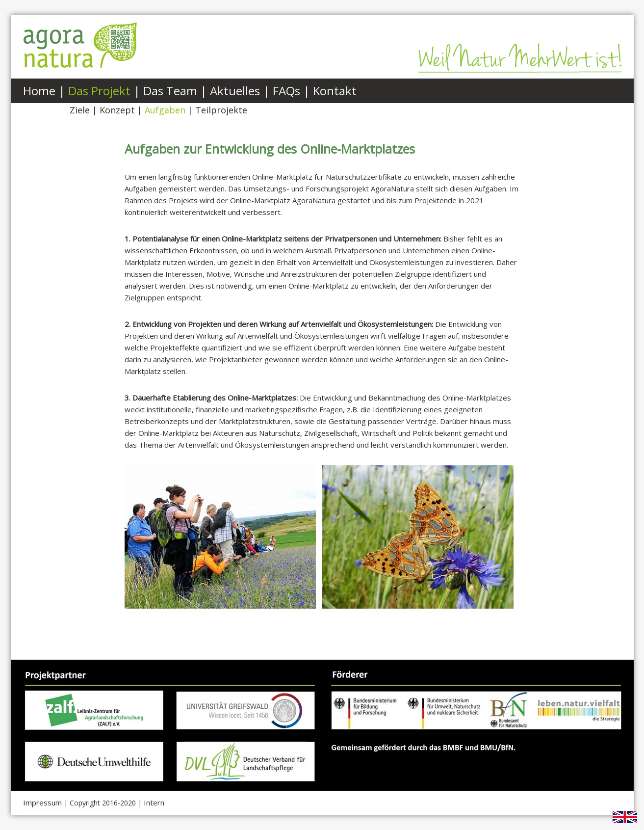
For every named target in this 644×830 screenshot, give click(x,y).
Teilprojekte (221, 110)
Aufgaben (165, 110)
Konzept (117, 110)
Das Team (170, 91)
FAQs (286, 91)
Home (39, 91)
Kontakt (335, 91)
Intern (154, 803)
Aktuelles (235, 91)
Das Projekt (99, 91)
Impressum (42, 803)
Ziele (80, 110)
